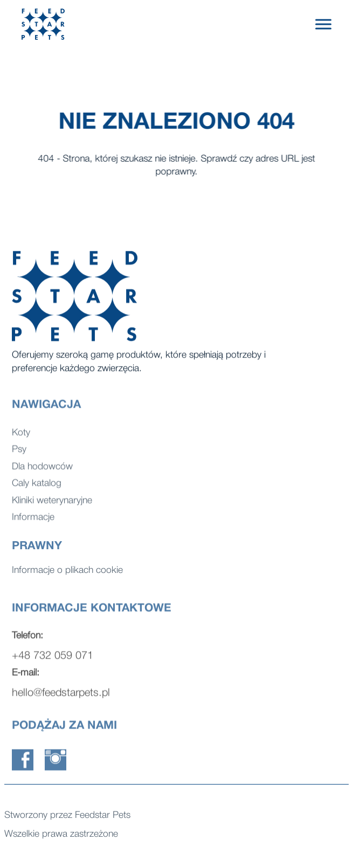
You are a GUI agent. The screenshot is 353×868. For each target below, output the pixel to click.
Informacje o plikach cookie (67, 572)
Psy (19, 453)
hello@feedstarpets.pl (61, 697)
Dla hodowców (42, 470)
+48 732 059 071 (53, 660)
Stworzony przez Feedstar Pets (67, 817)
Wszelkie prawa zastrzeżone (61, 835)
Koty (21, 436)
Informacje (33, 521)
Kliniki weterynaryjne (52, 504)
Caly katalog (37, 487)
